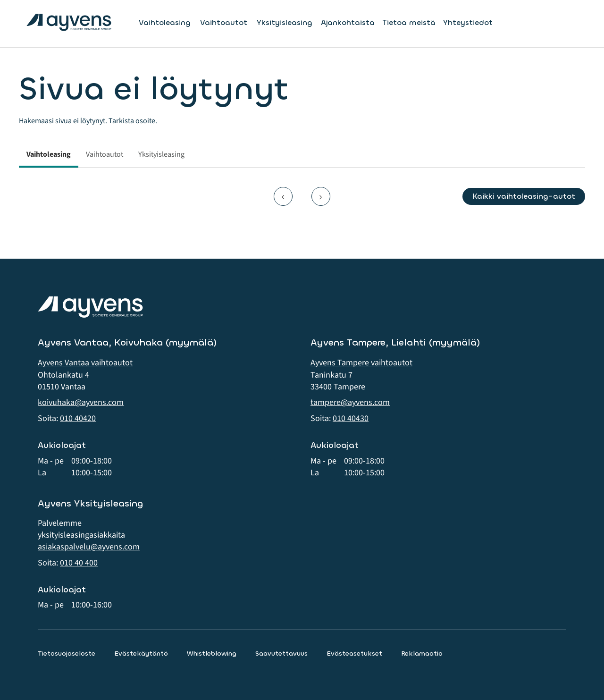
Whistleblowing (212, 654)
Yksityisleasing (285, 23)
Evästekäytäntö (141, 654)
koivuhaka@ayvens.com (81, 402)
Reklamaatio (422, 654)
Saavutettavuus (281, 654)
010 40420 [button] (78, 418)
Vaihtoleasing (165, 23)
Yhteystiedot (468, 22)
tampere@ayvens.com (350, 402)
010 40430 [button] (351, 418)
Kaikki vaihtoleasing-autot (524, 196)
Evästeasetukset (354, 654)
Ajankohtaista (348, 22)
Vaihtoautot (224, 23)
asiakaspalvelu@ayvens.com (89, 547)
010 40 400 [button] (79, 563)
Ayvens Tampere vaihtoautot (361, 363)
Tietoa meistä (409, 22)
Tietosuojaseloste (67, 654)
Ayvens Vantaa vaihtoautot (85, 363)
